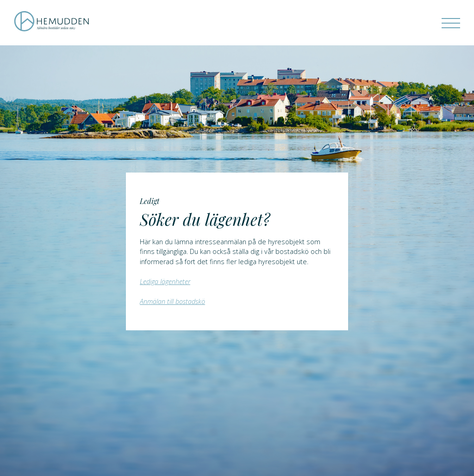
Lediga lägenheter (165, 281)
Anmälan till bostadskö (172, 301)
